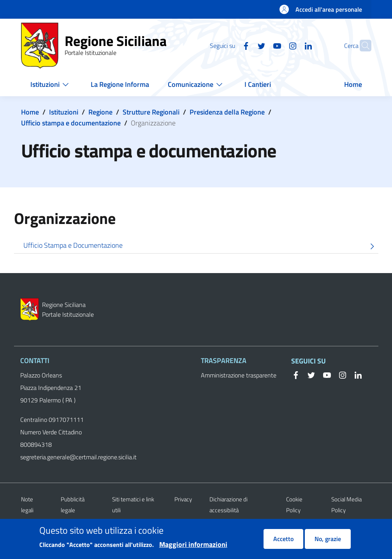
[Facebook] (231, 45)
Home (30, 112)
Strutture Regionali (151, 112)
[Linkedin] (293, 45)
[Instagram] (278, 45)
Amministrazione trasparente (239, 375)
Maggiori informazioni (193, 548)
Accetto (283, 543)
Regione (100, 112)
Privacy (183, 499)
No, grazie (328, 543)
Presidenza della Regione (227, 112)
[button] (362, 46)
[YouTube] (262, 45)
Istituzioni (64, 112)
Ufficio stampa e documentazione (71, 123)
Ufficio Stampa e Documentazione (201, 246)
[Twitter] (246, 45)
